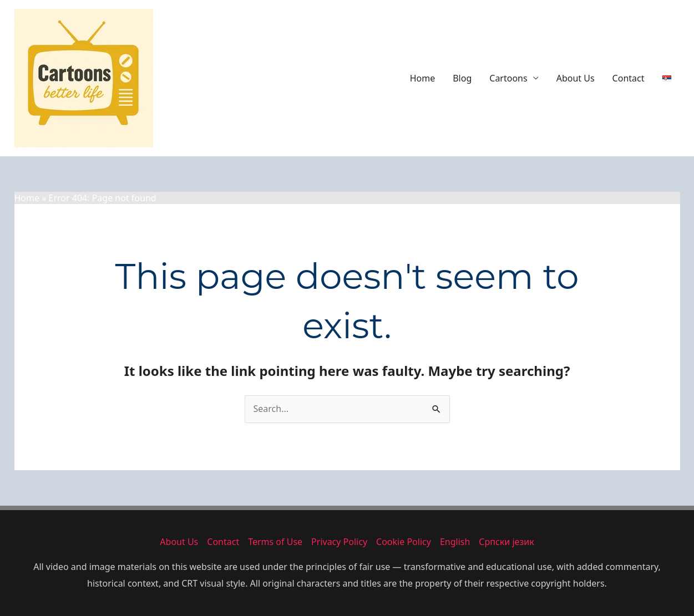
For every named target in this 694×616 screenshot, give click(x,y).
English (455, 542)
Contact (629, 78)
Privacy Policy (339, 542)
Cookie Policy (404, 542)
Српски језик (506, 542)
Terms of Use (275, 542)
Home (423, 78)
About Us (576, 78)
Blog (462, 78)
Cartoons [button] (508, 78)
